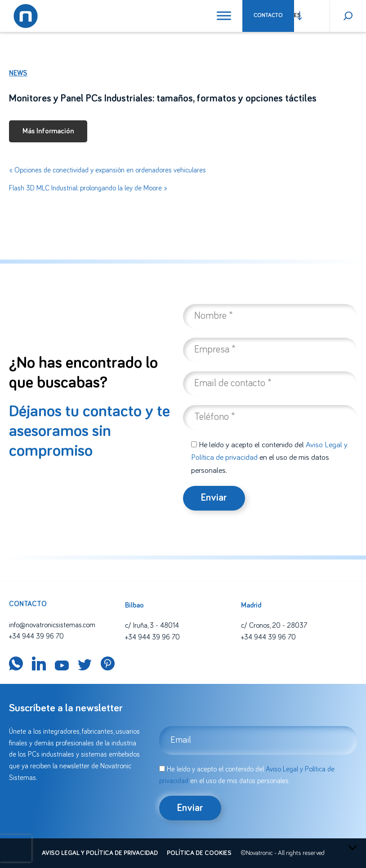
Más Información (48, 131)
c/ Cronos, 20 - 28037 (274, 626)
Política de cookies (199, 853)
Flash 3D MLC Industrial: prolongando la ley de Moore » (88, 188)
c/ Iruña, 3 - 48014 (152, 626)
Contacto (268, 15)
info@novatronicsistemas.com (52, 625)
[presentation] (16, 848)
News (18, 73)
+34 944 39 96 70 (36, 636)
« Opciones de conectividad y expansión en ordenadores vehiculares (107, 170)
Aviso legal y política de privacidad (100, 853)
